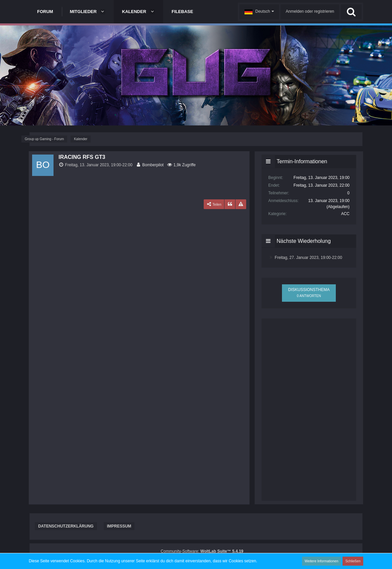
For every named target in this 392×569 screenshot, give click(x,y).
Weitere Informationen (322, 561)
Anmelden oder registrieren (310, 11)
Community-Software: (202, 551)
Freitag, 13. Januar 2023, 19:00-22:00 (99, 165)
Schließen (353, 561)
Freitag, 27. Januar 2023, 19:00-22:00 (308, 258)
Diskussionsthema (309, 293)
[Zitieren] (230, 204)
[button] (259, 12)
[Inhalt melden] (241, 204)
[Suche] (351, 12)
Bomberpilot (153, 165)
